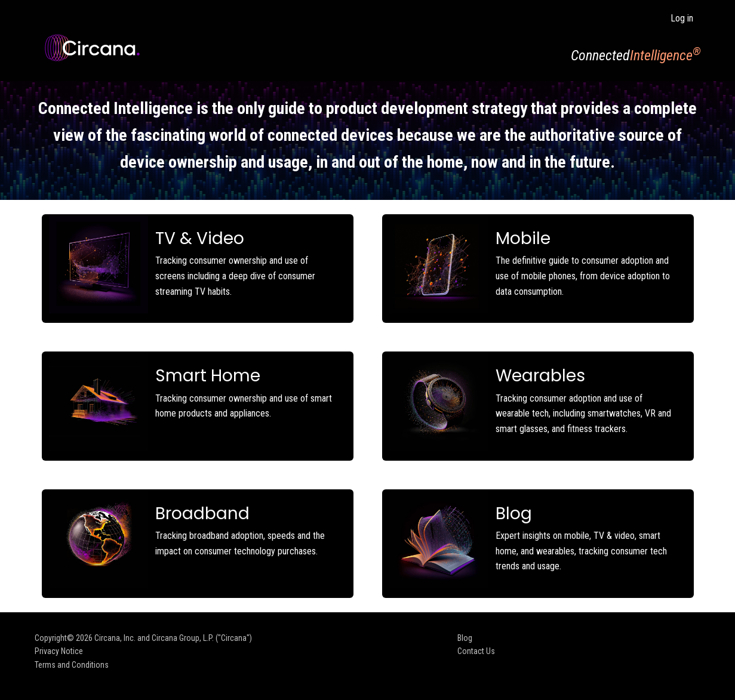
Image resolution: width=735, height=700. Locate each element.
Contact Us (476, 651)
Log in (682, 18)
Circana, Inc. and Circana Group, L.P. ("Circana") (173, 638)
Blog (465, 638)
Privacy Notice (59, 651)
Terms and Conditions (72, 665)
